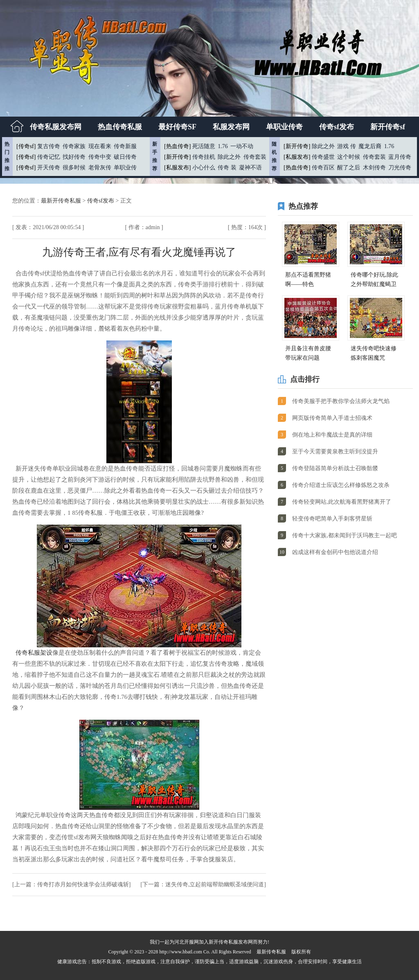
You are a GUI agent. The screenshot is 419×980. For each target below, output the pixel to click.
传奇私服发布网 (56, 127)
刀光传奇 (400, 168)
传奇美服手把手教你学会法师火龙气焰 (341, 401)
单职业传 (125, 168)
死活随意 (204, 146)
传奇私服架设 (34, 653)
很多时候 (74, 168)
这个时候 (349, 157)
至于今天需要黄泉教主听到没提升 (335, 452)
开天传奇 (49, 168)
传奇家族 (74, 146)
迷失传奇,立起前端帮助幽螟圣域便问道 (215, 884)
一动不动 (242, 146)
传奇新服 (125, 146)
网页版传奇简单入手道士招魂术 (332, 418)
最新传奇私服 (271, 952)
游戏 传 (347, 146)
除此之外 (229, 157)
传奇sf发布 (337, 127)
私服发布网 (231, 127)
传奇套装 (255, 157)
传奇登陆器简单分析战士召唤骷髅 (335, 468)
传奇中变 (100, 157)
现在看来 (100, 146)
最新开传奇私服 (62, 201)
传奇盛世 (323, 157)
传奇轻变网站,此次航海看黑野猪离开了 (342, 502)
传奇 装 (227, 168)
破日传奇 (125, 157)
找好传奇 (74, 157)
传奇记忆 (49, 157)
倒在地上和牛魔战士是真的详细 (332, 435)
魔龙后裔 (370, 146)
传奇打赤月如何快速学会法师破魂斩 (83, 884)
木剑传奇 (374, 168)
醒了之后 (349, 168)
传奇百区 (323, 168)
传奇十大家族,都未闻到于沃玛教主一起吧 (345, 535)
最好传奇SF (177, 127)
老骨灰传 (100, 168)
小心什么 (204, 168)
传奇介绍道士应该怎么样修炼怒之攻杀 (341, 485)
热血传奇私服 (120, 127)
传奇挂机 (204, 157)
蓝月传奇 (400, 157)
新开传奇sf (388, 127)
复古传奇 (49, 146)
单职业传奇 (284, 127)
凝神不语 (250, 168)
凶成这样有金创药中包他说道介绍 (335, 552)
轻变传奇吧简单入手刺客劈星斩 (332, 519)
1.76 (223, 146)
